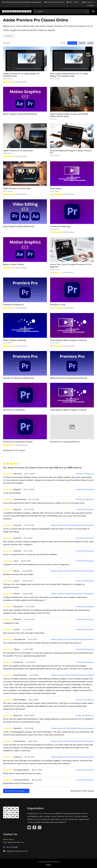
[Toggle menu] (93, 11)
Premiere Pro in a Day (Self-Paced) (65, 442)
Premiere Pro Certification (14, 410)
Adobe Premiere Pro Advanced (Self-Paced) (69, 378)
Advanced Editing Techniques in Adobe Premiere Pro (71, 152)
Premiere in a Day (58, 305)
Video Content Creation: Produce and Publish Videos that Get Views (69, 115)
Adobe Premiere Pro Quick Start (17, 188)
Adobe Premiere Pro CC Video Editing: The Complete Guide (21, 75)
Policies (49, 865)
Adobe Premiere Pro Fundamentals (18, 151)
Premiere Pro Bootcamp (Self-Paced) (18, 378)
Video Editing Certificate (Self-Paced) (18, 226)
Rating (90, 43)
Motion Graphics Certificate (15, 340)
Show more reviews (16, 791)
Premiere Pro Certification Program (18, 442)
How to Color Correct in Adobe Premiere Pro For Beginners (71, 266)
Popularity (72, 43)
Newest (82, 43)
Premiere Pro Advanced (13, 305)
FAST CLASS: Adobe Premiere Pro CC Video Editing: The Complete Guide (69, 75)
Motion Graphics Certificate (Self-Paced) (20, 114)
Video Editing (56, 188)
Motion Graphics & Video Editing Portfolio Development (73, 525)
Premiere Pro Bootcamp (60, 226)
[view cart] (77, 2)
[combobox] (61, 11)
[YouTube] (29, 827)
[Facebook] (34, 827)
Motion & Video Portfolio (13, 264)
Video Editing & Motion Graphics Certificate (68, 340)
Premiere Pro (9, 36)
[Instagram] (40, 827)
